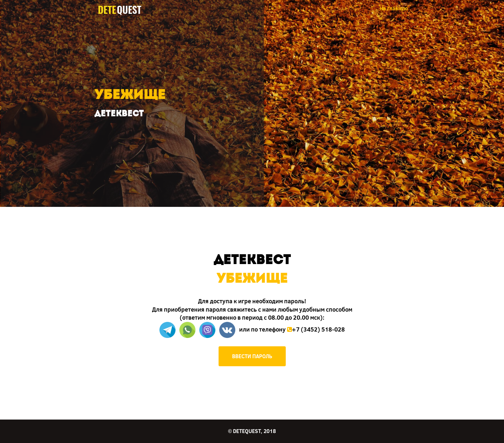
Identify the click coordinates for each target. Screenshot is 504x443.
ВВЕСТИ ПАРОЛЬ (252, 356)
